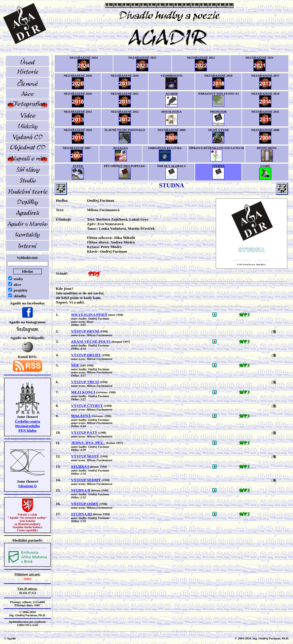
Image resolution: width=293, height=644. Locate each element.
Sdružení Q (28, 486)
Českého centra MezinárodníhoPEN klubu (27, 426)
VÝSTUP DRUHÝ (86, 355)
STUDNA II (81, 490)
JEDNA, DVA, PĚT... (88, 443)
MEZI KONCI (83, 392)
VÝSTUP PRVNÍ (85, 331)
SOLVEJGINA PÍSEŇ (89, 315)
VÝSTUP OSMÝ (85, 504)
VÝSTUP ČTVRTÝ (87, 406)
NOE (75, 365)
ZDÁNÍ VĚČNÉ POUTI (91, 341)
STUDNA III (81, 514)
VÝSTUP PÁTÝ (84, 432)
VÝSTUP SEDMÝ (86, 480)
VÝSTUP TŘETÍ (85, 382)
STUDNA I (80, 466)
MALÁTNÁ (81, 416)
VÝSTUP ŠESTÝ (85, 456)
